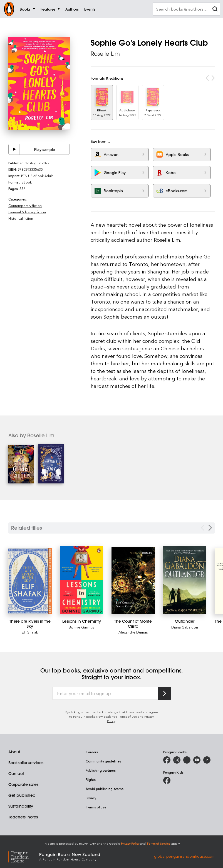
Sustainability (21, 806)
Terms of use (96, 807)
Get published (22, 795)
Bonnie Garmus (81, 627)
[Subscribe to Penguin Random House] (165, 693)
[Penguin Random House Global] (24, 856)
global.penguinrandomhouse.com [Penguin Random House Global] (184, 856)
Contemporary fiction (25, 206)
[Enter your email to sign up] (105, 693)
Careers (92, 752)
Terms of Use (128, 716)
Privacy (91, 798)
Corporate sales (23, 784)
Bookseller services (26, 763)
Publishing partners (101, 770)
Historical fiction (21, 218)
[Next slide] (210, 528)
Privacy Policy (130, 843)
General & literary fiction (27, 212)
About (14, 752)
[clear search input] (215, 10)
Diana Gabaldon (185, 627)
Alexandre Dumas (133, 632)
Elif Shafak (30, 632)
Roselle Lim (105, 54)
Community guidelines (103, 761)
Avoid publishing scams (105, 789)
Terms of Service (158, 843)
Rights (91, 779)
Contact (16, 774)
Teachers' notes (23, 817)
